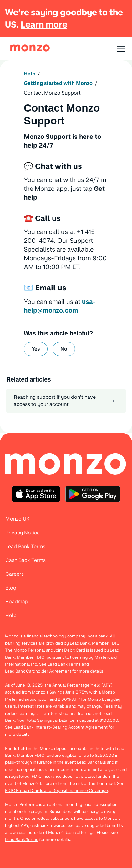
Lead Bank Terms (64, 664)
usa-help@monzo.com (60, 306)
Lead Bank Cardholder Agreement (38, 671)
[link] (30, 48)
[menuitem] (66, 464)
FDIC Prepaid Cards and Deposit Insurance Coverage (56, 790)
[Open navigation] (121, 49)
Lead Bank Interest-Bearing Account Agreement (61, 727)
